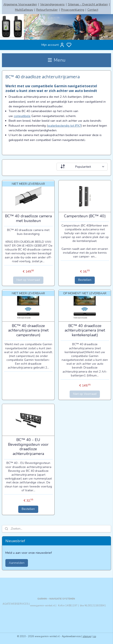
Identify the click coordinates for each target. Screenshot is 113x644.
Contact (93, 10)
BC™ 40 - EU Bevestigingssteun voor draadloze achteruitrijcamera (28, 447)
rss (95, 636)
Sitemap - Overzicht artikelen (88, 4)
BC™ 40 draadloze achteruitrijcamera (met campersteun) (28, 331)
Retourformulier (47, 10)
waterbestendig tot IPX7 (64, 125)
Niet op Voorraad (28, 280)
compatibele (22, 116)
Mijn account (53, 45)
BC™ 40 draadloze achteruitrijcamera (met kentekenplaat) (85, 331)
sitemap (87, 636)
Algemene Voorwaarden (20, 4)
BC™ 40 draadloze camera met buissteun (28, 218)
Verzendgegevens (52, 4)
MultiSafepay (24, 10)
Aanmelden (17, 563)
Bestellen (85, 280)
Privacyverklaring (73, 10)
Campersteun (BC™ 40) (85, 216)
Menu (57, 60)
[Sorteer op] (82, 167)
